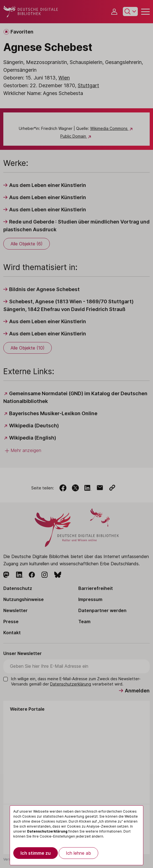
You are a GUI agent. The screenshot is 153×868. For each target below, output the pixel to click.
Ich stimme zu (36, 853)
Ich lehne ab (78, 853)
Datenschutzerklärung (47, 831)
